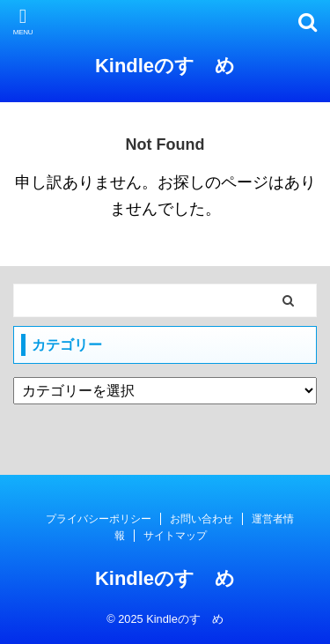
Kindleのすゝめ (165, 66)
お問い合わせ (202, 519)
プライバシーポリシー (99, 519)
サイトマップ (175, 536)
